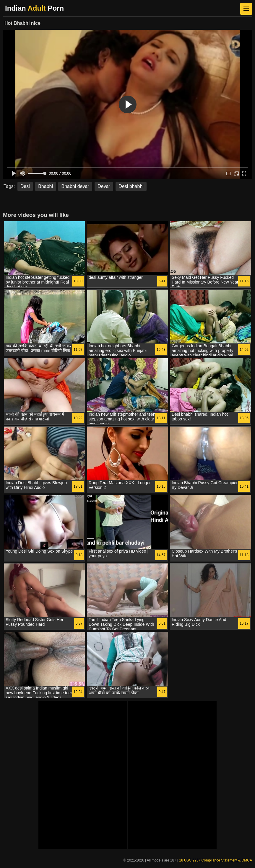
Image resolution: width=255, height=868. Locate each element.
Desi (25, 186)
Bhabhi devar (75, 186)
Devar (104, 186)
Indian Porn (34, 8)
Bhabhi (46, 186)
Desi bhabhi (131, 186)
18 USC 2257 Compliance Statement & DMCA (216, 860)
